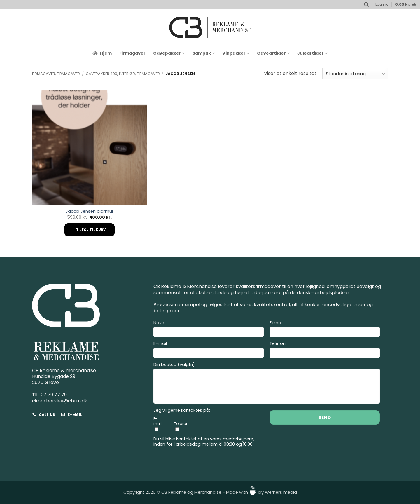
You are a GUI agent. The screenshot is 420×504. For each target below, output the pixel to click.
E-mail (209, 350)
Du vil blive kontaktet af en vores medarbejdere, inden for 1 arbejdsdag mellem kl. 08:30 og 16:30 (204, 442)
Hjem (102, 53)
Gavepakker (169, 53)
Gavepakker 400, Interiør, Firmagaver (123, 74)
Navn (209, 330)
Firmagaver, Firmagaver (56, 74)
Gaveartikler (273, 53)
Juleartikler (312, 53)
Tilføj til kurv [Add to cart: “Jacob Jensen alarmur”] (91, 230)
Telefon (325, 350)
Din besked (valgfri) (267, 384)
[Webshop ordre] (355, 74)
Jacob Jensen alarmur (90, 211)
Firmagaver (132, 53)
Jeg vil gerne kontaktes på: (182, 410)
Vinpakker (236, 53)
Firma (325, 330)
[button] (366, 5)
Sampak (204, 53)
